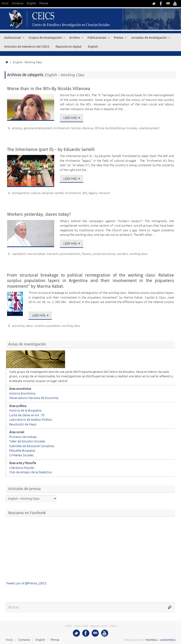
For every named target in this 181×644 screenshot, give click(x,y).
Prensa (44, 3)
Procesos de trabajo (23, 437)
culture (36, 193)
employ (17, 128)
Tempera (151, 640)
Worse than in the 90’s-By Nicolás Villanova (49, 88)
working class (138, 254)
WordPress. (168, 640)
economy (18, 326)
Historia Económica (22, 394)
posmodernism (70, 254)
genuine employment (38, 128)
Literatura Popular (22, 468)
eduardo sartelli (53, 193)
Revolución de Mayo (23, 424)
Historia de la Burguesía (25, 411)
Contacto (18, 3)
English (31, 3)
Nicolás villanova (82, 128)
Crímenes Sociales (21, 455)
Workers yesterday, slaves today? (39, 214)
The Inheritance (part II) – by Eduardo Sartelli (51, 149)
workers (122, 254)
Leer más (72, 118)
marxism (104, 193)
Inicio (5, 3)
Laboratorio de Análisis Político (31, 420)
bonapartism (21, 193)
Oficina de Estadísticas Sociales (116, 128)
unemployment (149, 128)
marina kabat (36, 254)
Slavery (87, 254)
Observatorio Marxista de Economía (34, 398)
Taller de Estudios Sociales (27, 441)
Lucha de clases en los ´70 (27, 415)
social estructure (104, 254)
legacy (93, 193)
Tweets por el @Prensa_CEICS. (27, 583)
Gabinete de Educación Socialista (32, 446)
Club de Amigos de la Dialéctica (30, 472)
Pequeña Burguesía (22, 451)
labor (30, 326)
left (85, 193)
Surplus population (48, 326)
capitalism (19, 254)
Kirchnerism (62, 128)
